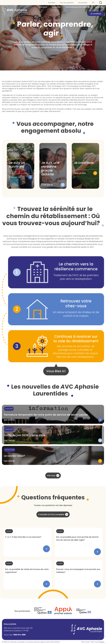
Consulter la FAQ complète (51, 514)
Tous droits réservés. (33, 642)
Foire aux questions (67, 3)
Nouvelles (52, 3)
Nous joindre (83, 3)
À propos (43, 7)
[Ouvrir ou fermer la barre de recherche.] (101, 3)
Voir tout (51, 475)
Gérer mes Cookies (97, 642)
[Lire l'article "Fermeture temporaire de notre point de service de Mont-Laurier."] (53, 414)
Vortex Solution (55, 642)
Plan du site (85, 642)
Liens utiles (99, 7)
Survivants (56, 7)
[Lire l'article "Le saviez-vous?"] (53, 455)
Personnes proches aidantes (78, 7)
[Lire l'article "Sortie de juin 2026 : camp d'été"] (53, 435)
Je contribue (96, 14)
